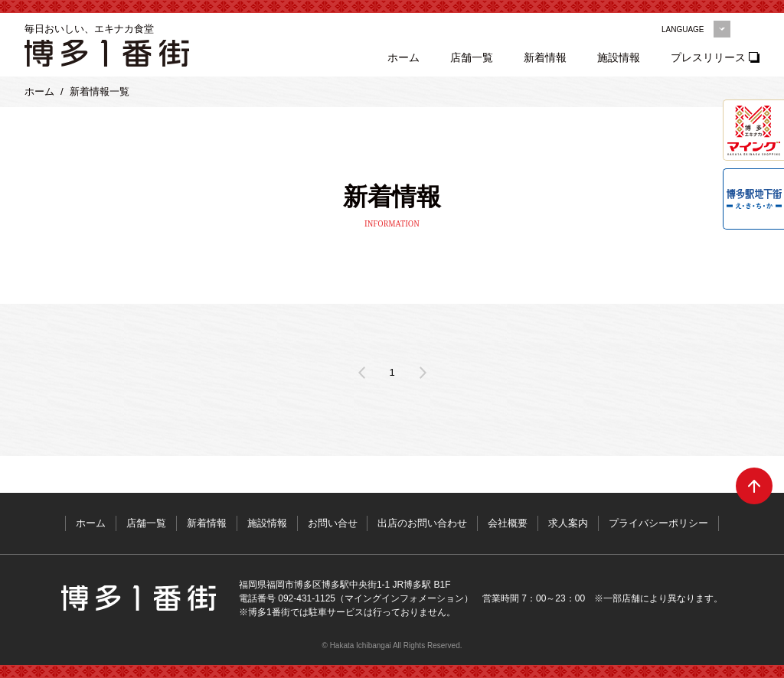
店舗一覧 (472, 57)
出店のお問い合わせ (423, 523)
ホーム (404, 57)
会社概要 (508, 523)
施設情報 (619, 57)
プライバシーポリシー (659, 523)
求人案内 (569, 523)
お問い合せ (333, 523)
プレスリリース (709, 57)
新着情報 (546, 57)
